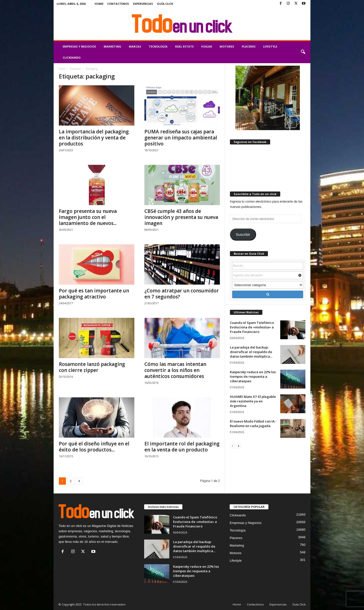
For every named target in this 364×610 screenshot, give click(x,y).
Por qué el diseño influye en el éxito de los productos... (94, 447)
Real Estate (184, 46)
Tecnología (158, 46)
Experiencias (143, 4)
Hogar (207, 46)
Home (99, 4)
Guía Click (165, 4)
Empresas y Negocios (79, 46)
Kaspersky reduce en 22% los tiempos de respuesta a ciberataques (253, 376)
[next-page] (238, 446)
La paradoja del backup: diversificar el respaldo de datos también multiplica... (251, 352)
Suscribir (243, 235)
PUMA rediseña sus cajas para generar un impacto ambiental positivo (181, 138)
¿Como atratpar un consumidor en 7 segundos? (182, 294)
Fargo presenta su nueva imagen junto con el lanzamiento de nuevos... (88, 217)
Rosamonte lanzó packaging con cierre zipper (92, 367)
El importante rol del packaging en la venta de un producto (182, 447)
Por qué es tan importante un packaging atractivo (94, 294)
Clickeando (72, 58)
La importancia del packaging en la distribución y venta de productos (94, 138)
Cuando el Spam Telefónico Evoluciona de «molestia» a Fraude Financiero (252, 327)
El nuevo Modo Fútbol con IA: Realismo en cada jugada (253, 424)
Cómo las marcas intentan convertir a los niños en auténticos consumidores (175, 370)
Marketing (112, 46)
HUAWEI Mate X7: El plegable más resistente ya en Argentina (253, 401)
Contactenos (118, 4)
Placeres (249, 46)
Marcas (135, 46)
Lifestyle (270, 46)
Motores (227, 46)
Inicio (62, 69)
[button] (303, 52)
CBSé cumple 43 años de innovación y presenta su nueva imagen (181, 217)
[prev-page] (232, 446)
